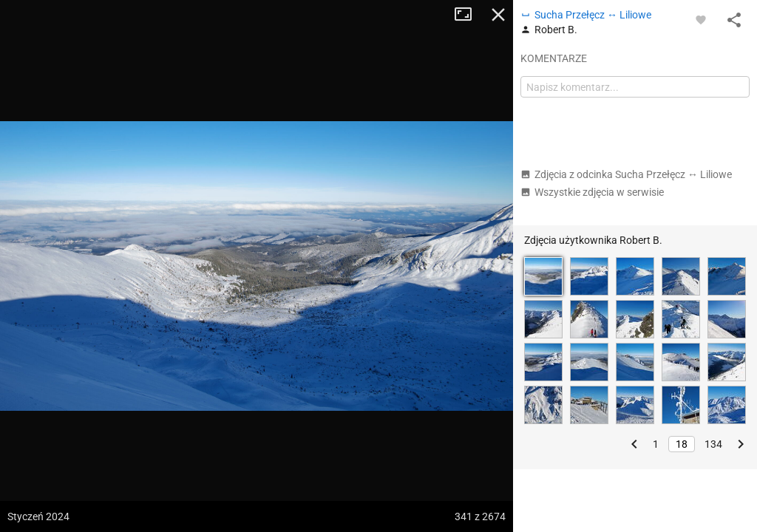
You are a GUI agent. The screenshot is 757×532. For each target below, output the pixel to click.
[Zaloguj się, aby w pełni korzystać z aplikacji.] (701, 19)
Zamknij (498, 15)
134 (713, 444)
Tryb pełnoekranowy (469, 15)
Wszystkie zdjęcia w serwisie (592, 192)
